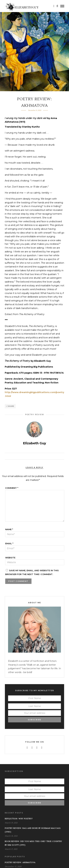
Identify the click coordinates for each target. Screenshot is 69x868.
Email (9, 543)
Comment (12, 488)
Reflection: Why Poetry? (19, 819)
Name (9, 529)
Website (10, 558)
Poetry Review (35, 414)
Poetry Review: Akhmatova (20, 863)
